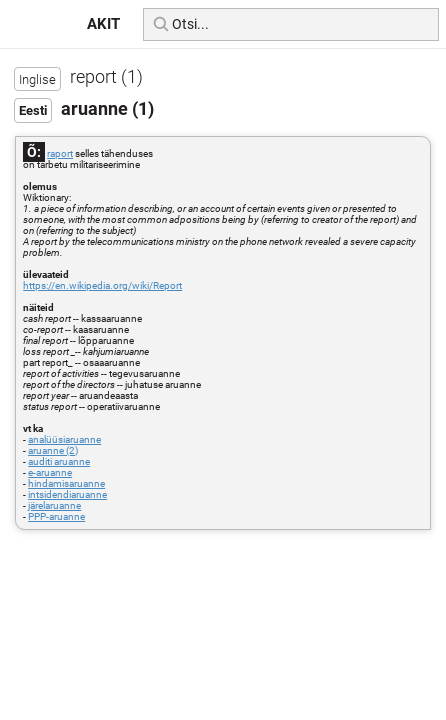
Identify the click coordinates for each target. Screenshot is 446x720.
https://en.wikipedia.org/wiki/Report (102, 285)
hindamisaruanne (66, 483)
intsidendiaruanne (67, 494)
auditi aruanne (59, 461)
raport (60, 153)
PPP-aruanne (56, 516)
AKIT (103, 24)
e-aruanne (50, 472)
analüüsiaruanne (64, 439)
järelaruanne (54, 505)
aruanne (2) (53, 450)
